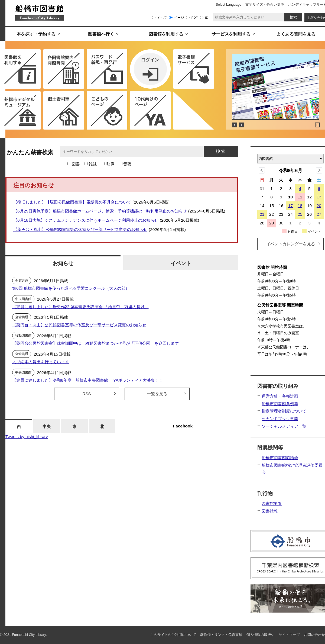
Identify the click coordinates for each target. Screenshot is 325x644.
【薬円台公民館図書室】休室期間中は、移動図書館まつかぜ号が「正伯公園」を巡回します (95, 343)
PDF (195, 17)
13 (319, 197)
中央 (47, 426)
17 (290, 206)
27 (319, 214)
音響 (127, 164)
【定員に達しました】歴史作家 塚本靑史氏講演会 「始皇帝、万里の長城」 (80, 307)
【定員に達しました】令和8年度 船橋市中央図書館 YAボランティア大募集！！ (88, 380)
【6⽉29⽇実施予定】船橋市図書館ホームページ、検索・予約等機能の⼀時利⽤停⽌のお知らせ (100, 211)
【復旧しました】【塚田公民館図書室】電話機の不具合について (72, 202)
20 (319, 206)
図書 (76, 164)
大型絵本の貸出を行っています (41, 362)
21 (262, 214)
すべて (162, 17)
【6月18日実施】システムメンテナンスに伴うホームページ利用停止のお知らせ (86, 220)
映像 (110, 164)
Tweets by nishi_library (27, 437)
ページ (179, 17)
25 (300, 214)
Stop (317, 125)
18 (300, 206)
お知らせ (63, 263)
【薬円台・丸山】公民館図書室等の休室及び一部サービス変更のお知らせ (80, 229)
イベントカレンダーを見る (291, 244)
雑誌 (93, 164)
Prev (235, 125)
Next (242, 125)
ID (207, 17)
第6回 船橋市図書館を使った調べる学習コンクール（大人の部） (71, 288)
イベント (181, 263)
